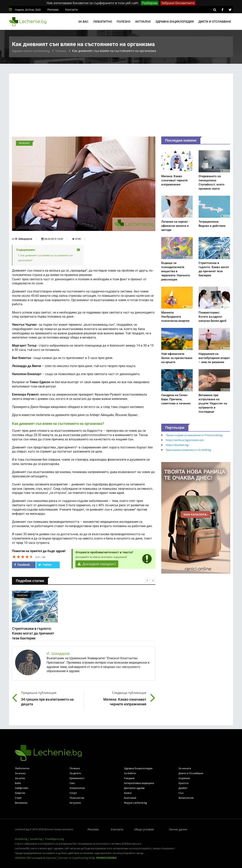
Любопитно (103, 22)
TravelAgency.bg (54, 839)
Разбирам (150, 3)
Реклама (53, 10)
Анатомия (130, 798)
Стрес (18, 798)
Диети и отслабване (215, 22)
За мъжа (20, 773)
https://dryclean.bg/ (177, 445)
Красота (183, 783)
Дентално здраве (134, 788)
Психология (77, 798)
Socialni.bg (36, 839)
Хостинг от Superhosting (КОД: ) (88, 858)
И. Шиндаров (24, 239)
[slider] (23, 557)
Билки (128, 793)
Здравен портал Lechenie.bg (31, 51)
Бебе (18, 783)
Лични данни (178, 829)
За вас (83, 22)
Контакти (71, 10)
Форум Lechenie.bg (135, 803)
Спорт (73, 793)
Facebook (22, 565)
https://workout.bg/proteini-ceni (185, 440)
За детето (75, 773)
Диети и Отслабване (191, 773)
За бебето (130, 773)
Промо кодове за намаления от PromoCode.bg (194, 435)
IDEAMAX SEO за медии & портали (36, 858)
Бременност (77, 778)
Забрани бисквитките (178, 3)
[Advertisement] (121, 107)
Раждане (129, 778)
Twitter (45, 565)
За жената (185, 768)
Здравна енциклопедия (175, 22)
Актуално (143, 22)
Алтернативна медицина (139, 783)
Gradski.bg (21, 839)
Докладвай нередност (97, 564)
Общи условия (144, 829)
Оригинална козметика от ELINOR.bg (188, 450)
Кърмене (184, 778)
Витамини (21, 803)
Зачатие (20, 778)
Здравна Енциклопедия (138, 768)
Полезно (124, 22)
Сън (181, 793)
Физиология (186, 798)
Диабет (183, 788)
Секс (72, 783)
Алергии (20, 793)
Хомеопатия (77, 788)
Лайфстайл (22, 788)
